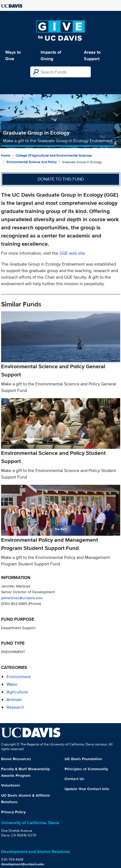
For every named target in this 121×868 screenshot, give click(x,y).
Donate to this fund (61, 179)
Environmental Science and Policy (32, 162)
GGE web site (72, 253)
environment (19, 677)
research (15, 707)
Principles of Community (86, 769)
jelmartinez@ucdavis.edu (22, 598)
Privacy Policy (13, 812)
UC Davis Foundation (83, 759)
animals (14, 700)
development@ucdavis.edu (23, 864)
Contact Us (74, 779)
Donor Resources (16, 759)
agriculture (17, 692)
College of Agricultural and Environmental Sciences (54, 155)
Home (6, 155)
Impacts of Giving (51, 55)
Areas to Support (92, 55)
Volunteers (11, 785)
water (12, 684)
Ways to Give (13, 55)
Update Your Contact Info (87, 789)
